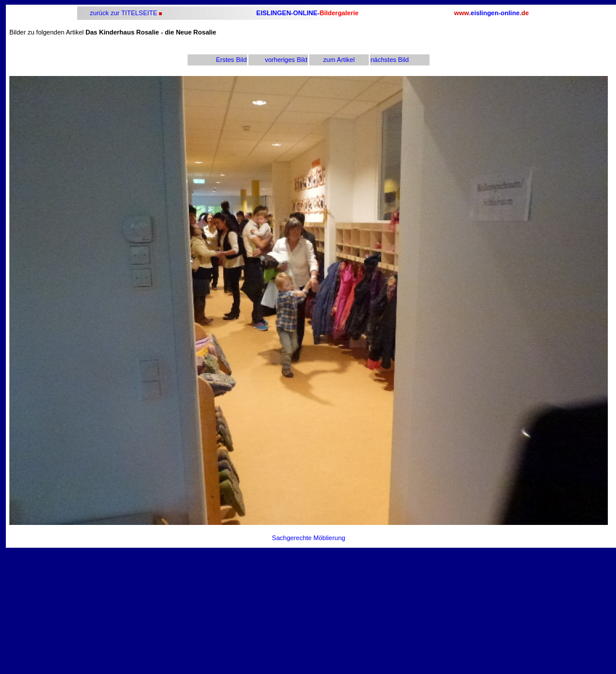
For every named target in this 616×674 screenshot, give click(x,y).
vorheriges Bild (286, 60)
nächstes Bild (390, 60)
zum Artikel (339, 60)
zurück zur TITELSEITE (123, 13)
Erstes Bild (231, 60)
